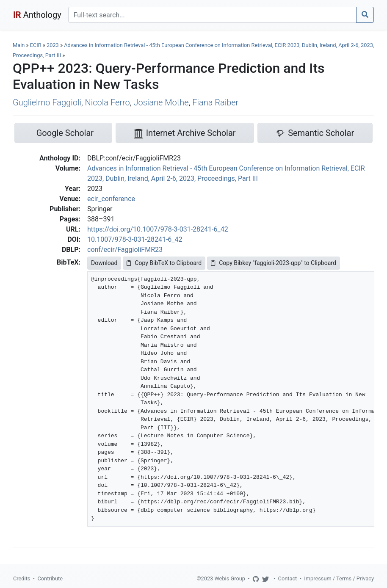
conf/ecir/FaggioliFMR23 (125, 250)
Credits (22, 578)
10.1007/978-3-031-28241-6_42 (135, 239)
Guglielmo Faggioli (47, 102)
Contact (288, 578)
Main (19, 45)
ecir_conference (111, 199)
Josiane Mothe (161, 102)
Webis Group (230, 578)
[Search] (212, 15)
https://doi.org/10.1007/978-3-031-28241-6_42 (158, 229)
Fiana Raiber (215, 102)
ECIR (36, 45)
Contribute (50, 578)
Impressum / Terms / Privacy (339, 578)
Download (104, 263)
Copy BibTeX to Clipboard (164, 263)
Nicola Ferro (108, 102)
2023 (53, 45)
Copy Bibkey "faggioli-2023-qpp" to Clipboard (274, 263)
